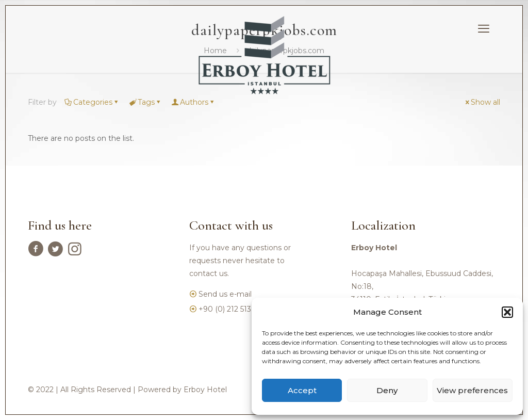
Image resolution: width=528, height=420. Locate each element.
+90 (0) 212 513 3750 (235, 309)
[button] (507, 312)
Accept (302, 390)
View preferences (472, 390)
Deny (387, 390)
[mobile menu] (484, 29)
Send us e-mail (225, 294)
